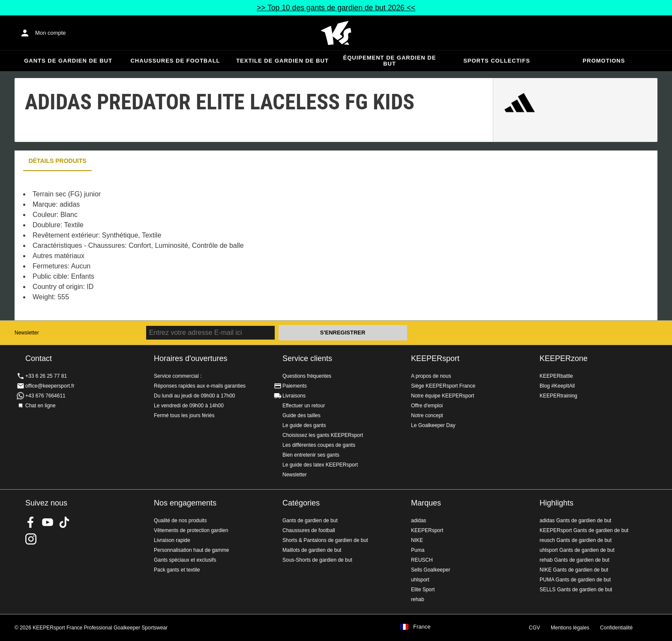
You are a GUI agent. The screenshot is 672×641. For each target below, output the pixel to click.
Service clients (307, 358)
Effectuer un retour (304, 406)
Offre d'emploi (427, 406)
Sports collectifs (497, 61)
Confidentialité (616, 628)
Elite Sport (423, 590)
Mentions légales (570, 628)
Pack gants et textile (177, 570)
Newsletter (27, 333)
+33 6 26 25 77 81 (46, 376)
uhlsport (420, 580)
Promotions (604, 61)
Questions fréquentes (307, 376)
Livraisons (294, 396)
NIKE (417, 540)
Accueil (336, 33)
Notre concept (427, 415)
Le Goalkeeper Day (433, 425)
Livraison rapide (172, 540)
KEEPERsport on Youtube (48, 522)
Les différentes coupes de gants (319, 445)
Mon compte (51, 33)
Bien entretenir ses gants (311, 455)
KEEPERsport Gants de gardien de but (584, 530)
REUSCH (422, 560)
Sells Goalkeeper (430, 570)
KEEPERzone (564, 358)
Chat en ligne (40, 406)
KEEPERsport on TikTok (64, 522)
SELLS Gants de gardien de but (576, 590)
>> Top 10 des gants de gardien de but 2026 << (336, 8)
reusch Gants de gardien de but (576, 540)
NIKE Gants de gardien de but (574, 570)
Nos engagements (185, 503)
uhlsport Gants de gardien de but (577, 550)
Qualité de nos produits (180, 521)
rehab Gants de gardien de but (574, 560)
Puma (418, 550)
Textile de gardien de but (282, 61)
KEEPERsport (435, 358)
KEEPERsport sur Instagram (31, 539)
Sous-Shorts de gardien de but (317, 560)
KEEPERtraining (558, 396)
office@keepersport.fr (50, 386)
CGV (534, 628)
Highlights (556, 503)
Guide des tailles (301, 415)
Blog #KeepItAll (557, 386)
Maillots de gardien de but (312, 550)
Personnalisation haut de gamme (191, 550)
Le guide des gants (304, 425)
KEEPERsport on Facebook (31, 522)
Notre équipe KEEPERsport (442, 396)
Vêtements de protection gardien (191, 530)
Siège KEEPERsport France (443, 386)
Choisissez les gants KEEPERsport (323, 435)
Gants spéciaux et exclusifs (185, 560)
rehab (418, 599)
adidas (418, 521)
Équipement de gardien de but (390, 61)
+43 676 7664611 (45, 396)
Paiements (295, 386)
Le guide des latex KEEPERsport (320, 465)
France (422, 627)
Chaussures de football (175, 61)
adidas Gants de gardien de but (575, 521)
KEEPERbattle (556, 376)
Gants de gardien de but (68, 61)
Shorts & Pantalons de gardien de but (325, 540)
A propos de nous (431, 376)
